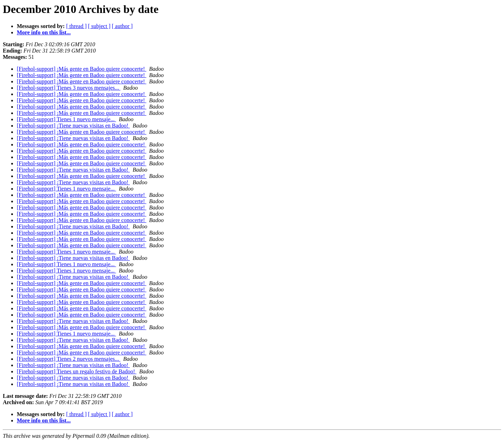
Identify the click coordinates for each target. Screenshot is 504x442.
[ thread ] (76, 26)
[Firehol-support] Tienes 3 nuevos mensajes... (69, 88)
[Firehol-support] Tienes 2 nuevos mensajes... (69, 359)
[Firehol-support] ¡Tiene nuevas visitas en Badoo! (73, 126)
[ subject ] (99, 26)
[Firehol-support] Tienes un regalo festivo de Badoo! (77, 371)
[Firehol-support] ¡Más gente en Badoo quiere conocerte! (82, 69)
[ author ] (122, 26)
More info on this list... (44, 32)
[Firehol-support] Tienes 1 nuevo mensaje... (66, 119)
